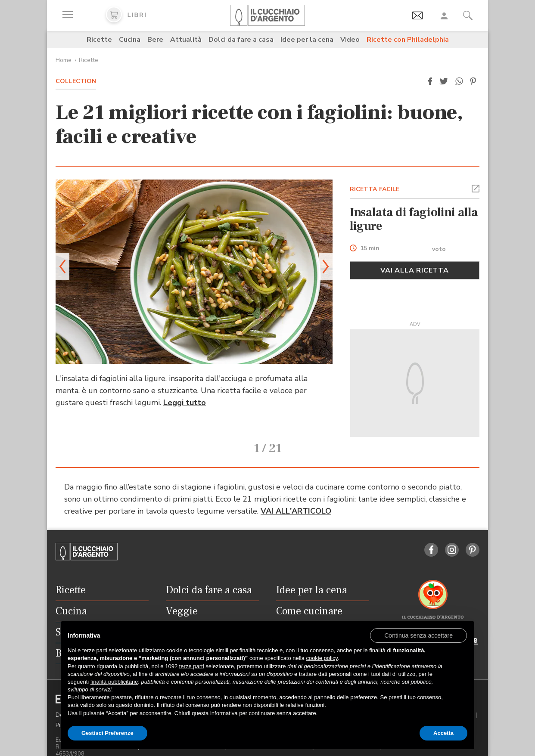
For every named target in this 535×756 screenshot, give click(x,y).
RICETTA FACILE (375, 189)
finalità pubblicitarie (114, 682)
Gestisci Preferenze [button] (107, 733)
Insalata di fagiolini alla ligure (414, 219)
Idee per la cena (307, 40)
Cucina (130, 40)
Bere (155, 40)
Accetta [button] (443, 733)
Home (64, 60)
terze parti (192, 666)
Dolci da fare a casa (241, 40)
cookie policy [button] (322, 658)
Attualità (186, 40)
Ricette (99, 40)
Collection (76, 81)
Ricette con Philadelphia (408, 40)
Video (350, 40)
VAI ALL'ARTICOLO (296, 499)
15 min (370, 249)
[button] (430, 81)
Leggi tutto (185, 403)
